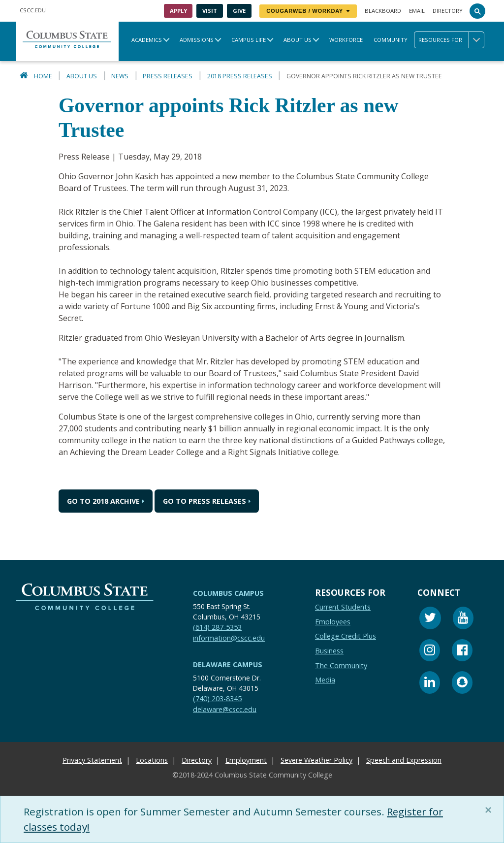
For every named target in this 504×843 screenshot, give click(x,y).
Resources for (451, 40)
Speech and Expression (404, 760)
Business (329, 651)
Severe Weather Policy (316, 760)
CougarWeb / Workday (308, 11)
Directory (448, 11)
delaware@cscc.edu (225, 709)
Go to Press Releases (205, 501)
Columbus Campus (228, 593)
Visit (210, 11)
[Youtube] (463, 619)
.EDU (33, 10)
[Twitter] (430, 619)
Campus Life (249, 40)
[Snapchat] (462, 684)
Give (239, 11)
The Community (341, 665)
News (120, 76)
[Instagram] (430, 652)
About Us (298, 40)
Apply (178, 11)
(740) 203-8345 (217, 698)
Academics (147, 40)
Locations (152, 760)
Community (391, 40)
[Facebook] (462, 652)
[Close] (490, 810)
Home (43, 76)
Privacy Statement (92, 760)
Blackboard (383, 11)
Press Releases (168, 76)
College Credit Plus (346, 636)
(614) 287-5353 (217, 627)
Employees (333, 622)
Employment (246, 760)
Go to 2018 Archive (103, 501)
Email (417, 11)
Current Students (343, 607)
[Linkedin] (430, 684)
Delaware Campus (228, 665)
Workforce (346, 40)
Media (325, 680)
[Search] (477, 11)
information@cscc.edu (229, 638)
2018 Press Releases (240, 76)
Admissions (197, 40)
